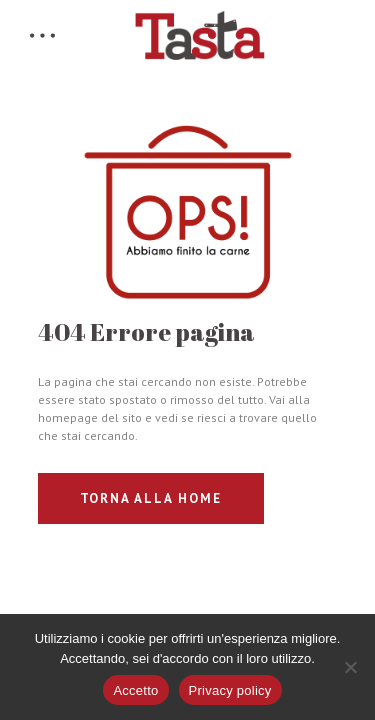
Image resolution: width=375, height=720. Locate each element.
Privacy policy (230, 690)
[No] (350, 667)
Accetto (135, 690)
